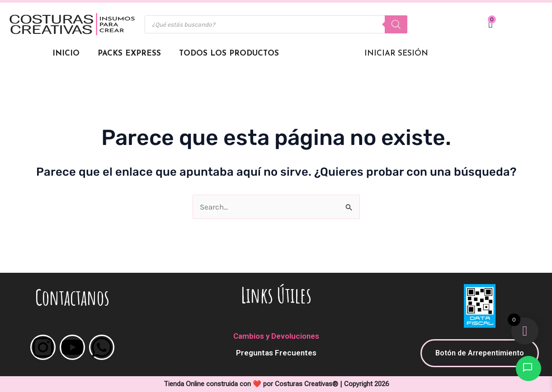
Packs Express (129, 54)
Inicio (66, 54)
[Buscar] (396, 24)
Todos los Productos (229, 54)
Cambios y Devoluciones (276, 336)
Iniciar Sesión (396, 54)
